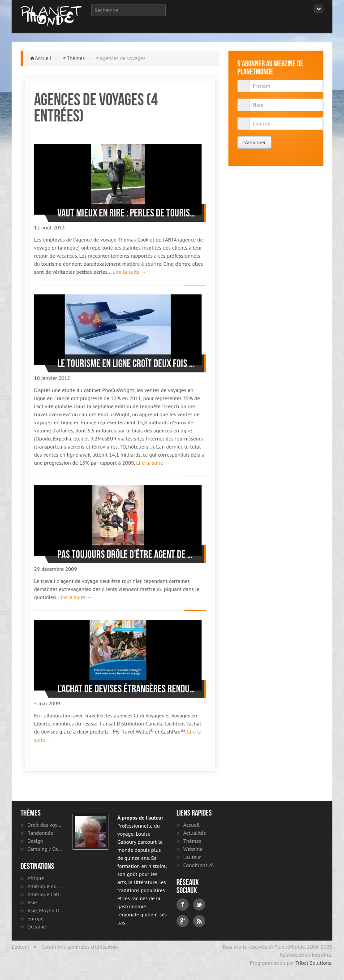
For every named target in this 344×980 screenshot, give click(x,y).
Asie (32, 902)
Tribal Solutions (313, 963)
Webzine (193, 849)
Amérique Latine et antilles (45, 894)
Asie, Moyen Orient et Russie (45, 910)
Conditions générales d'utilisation (80, 947)
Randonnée (40, 833)
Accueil (43, 58)
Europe (35, 918)
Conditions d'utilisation (201, 865)
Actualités (195, 833)
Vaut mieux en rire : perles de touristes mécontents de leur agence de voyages (126, 213)
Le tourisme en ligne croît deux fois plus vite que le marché (126, 363)
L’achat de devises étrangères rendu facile (126, 689)
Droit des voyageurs (45, 825)
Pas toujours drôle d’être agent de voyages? (126, 554)
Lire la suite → (129, 272)
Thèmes (76, 58)
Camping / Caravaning (45, 849)
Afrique (36, 878)
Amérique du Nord (45, 886)
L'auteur (192, 857)
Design (35, 841)
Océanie (37, 926)
